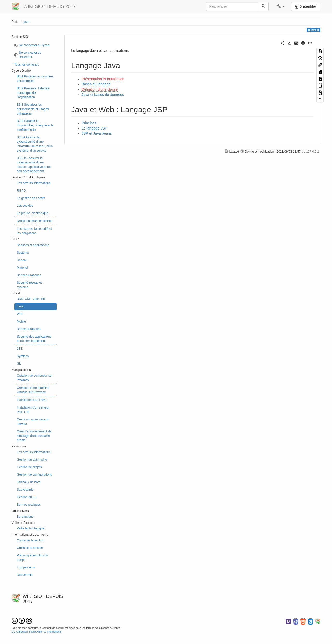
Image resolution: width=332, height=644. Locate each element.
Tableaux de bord (29, 482)
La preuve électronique (33, 213)
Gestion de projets (29, 467)
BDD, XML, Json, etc (31, 299)
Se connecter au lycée (34, 45)
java (26, 22)
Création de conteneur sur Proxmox (35, 378)
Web (20, 314)
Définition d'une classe (100, 89)
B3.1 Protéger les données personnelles (35, 79)
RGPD (21, 191)
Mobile (21, 321)
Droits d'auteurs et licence (34, 221)
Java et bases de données (103, 95)
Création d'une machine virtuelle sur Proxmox (33, 390)
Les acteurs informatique (34, 183)
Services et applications (33, 245)
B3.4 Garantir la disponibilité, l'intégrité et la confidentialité (35, 125)
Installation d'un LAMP (32, 400)
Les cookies (25, 206)
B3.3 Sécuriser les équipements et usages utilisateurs (33, 109)
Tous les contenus (27, 65)
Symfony (23, 356)
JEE (20, 349)
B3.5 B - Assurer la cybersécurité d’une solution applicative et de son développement (34, 165)
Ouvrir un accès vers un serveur (33, 422)
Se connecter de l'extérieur (30, 55)
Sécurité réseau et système (29, 285)
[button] (281, 6)
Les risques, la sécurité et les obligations (34, 231)
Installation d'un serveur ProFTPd (33, 410)
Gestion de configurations (34, 475)
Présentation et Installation (103, 79)
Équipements (26, 567)
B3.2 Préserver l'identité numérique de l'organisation (33, 93)
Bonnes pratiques (29, 505)
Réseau (22, 260)
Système (23, 253)
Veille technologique (31, 528)
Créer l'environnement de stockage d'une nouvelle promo (34, 436)
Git (19, 364)
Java (20, 306)
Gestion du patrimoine (32, 460)
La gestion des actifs (31, 198)
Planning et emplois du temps (32, 558)
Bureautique (25, 517)
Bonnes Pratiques (29, 275)
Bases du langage (96, 84)
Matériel (22, 268)
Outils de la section (30, 548)
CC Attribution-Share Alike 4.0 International (37, 632)
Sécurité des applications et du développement (34, 339)
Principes (89, 123)
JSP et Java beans (96, 133)
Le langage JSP (94, 128)
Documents (25, 575)
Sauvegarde (25, 490)
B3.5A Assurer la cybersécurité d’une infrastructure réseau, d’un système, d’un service (35, 144)
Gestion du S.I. (27, 497)
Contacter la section (30, 540)
